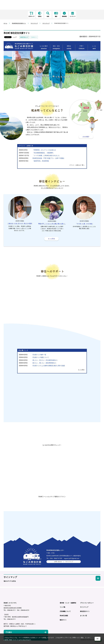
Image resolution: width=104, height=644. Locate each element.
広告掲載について (65, 611)
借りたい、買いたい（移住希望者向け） (45, 363)
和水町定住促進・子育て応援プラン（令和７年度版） (49, 158)
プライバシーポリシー (87, 603)
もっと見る (81, 370)
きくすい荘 (83, 616)
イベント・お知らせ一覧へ (77, 165)
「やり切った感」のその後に (84, 224)
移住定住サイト (85, 611)
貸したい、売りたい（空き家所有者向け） (45, 360)
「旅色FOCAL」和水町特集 (41, 161)
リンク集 (62, 607)
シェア (15, 37)
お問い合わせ (58, 562)
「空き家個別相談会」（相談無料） (43, 153)
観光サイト (63, 620)
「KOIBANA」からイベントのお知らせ (44, 150)
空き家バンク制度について (41, 357)
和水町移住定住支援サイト (19, 23)
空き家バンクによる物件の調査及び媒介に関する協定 (49, 366)
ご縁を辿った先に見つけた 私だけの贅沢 (20, 224)
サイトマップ (34, 23)
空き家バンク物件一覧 (39, 355)
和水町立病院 (64, 616)
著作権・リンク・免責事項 (68, 603)
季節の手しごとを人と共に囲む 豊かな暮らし (52, 224)
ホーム (5, 23)
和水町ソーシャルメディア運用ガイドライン (52, 497)
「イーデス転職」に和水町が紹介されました (46, 155)
